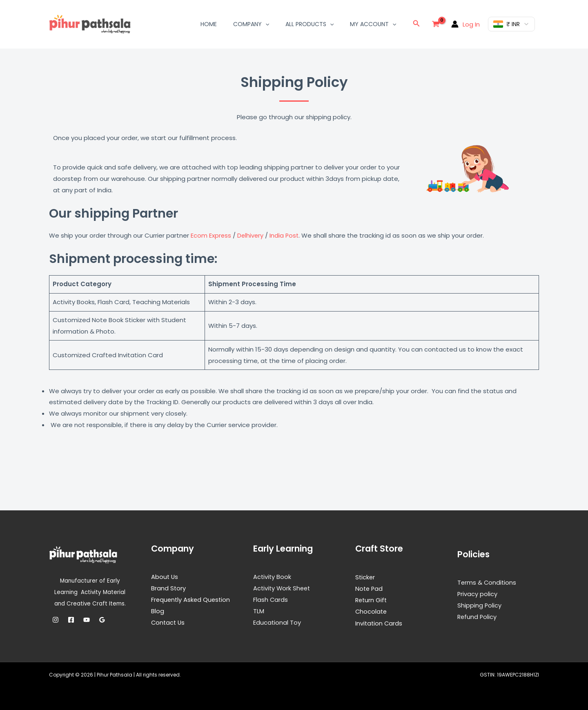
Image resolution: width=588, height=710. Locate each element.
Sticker (365, 577)
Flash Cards (271, 599)
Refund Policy (478, 616)
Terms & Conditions (487, 582)
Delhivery (252, 235)
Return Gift (372, 600)
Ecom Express (211, 235)
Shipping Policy (480, 605)
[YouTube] (87, 619)
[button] (265, 24)
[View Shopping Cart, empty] (436, 24)
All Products (310, 24)
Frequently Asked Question (192, 599)
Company (251, 24)
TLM (259, 611)
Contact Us (169, 622)
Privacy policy (478, 593)
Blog (158, 611)
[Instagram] (56, 619)
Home (209, 24)
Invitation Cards (379, 622)
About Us (165, 576)
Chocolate (372, 611)
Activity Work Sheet (283, 588)
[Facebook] (71, 619)
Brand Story (169, 588)
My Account (373, 24)
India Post (286, 235)
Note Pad (370, 588)
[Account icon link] (465, 24)
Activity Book (273, 576)
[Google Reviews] (102, 619)
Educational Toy (277, 622)
